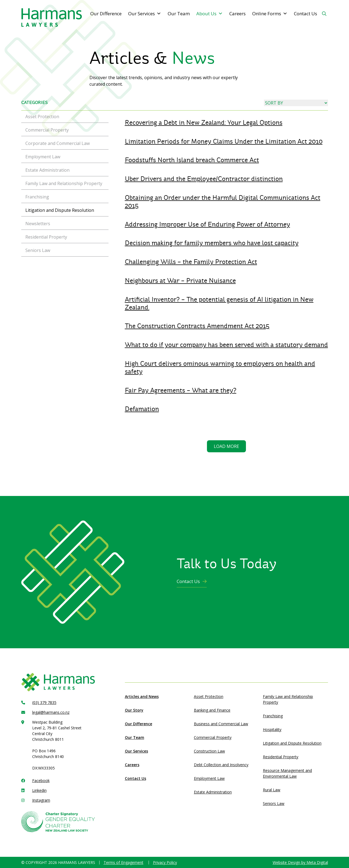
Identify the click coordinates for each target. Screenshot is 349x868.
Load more (226, 446)
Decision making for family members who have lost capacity (212, 243)
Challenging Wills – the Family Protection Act (191, 262)
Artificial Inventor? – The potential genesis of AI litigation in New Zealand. (219, 303)
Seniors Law (274, 803)
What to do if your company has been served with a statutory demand (226, 345)
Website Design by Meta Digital (300, 862)
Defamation (142, 409)
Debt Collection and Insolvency (221, 765)
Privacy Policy (165, 862)
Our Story (134, 710)
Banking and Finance (212, 710)
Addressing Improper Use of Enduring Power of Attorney (207, 224)
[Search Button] (324, 14)
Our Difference (106, 14)
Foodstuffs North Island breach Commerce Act (192, 160)
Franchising (273, 716)
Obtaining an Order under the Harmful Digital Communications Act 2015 (223, 202)
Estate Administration (213, 792)
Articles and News (142, 696)
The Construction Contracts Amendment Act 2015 (197, 326)
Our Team (179, 14)
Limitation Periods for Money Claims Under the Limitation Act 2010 (224, 141)
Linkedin (39, 790)
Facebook (41, 781)
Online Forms (270, 14)
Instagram (41, 800)
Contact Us (306, 14)
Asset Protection (209, 696)
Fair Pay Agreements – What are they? (181, 390)
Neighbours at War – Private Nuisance (180, 281)
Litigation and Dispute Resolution (292, 743)
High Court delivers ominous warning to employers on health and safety (220, 368)
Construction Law (209, 751)
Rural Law (272, 790)
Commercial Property (213, 737)
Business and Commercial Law (221, 724)
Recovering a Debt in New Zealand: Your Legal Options (204, 123)
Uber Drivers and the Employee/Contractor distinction (204, 179)
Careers (237, 14)
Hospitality (272, 729)
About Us (210, 14)
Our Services (145, 14)
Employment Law (209, 778)
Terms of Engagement (124, 862)
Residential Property (281, 757)
